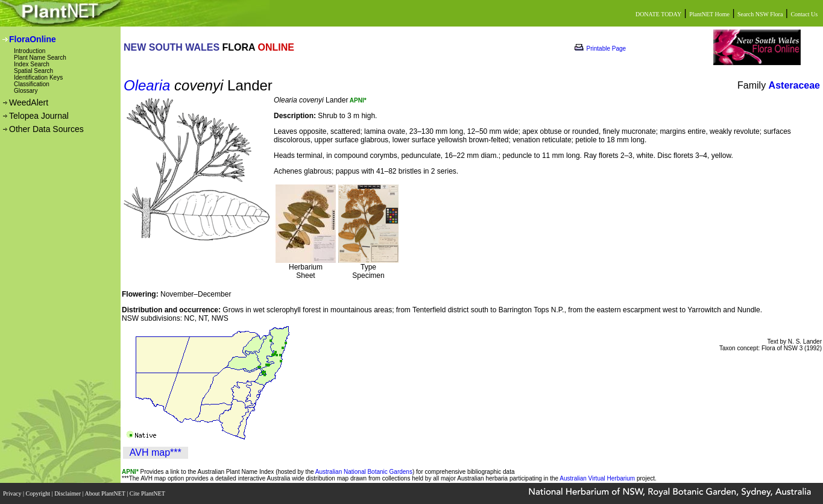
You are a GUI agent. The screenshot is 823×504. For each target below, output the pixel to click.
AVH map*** (156, 452)
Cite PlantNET (148, 493)
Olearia (147, 85)
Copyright (39, 493)
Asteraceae (794, 85)
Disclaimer (68, 493)
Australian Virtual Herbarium (597, 478)
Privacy (13, 493)
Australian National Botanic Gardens (364, 472)
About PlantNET (106, 493)
